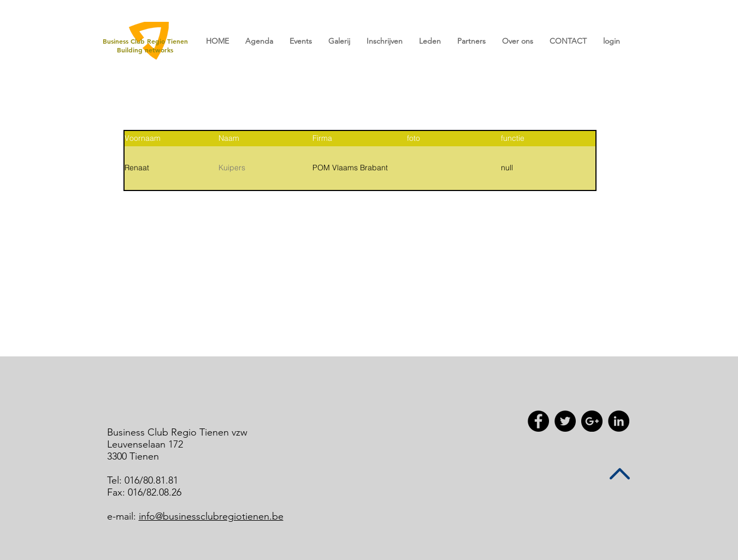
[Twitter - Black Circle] (565, 421)
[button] (301, 41)
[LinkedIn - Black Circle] (619, 421)
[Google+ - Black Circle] (592, 421)
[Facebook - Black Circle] (538, 421)
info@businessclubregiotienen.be (211, 516)
